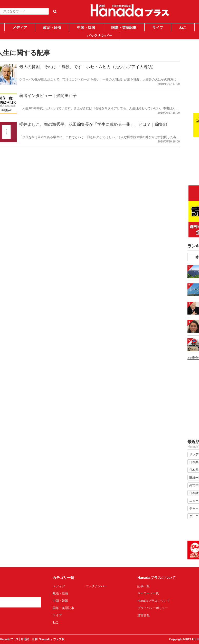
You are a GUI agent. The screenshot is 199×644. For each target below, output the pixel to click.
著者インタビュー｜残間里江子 (48, 96)
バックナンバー (99, 35)
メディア (20, 28)
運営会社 (144, 615)
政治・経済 (52, 28)
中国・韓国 (86, 28)
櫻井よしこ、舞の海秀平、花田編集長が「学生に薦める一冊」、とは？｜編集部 (93, 124)
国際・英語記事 (124, 28)
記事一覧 (144, 586)
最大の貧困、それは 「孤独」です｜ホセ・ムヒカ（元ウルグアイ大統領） (88, 67)
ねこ (183, 28)
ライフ (158, 28)
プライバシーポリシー (153, 608)
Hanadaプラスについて (154, 601)
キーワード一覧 (148, 593)
